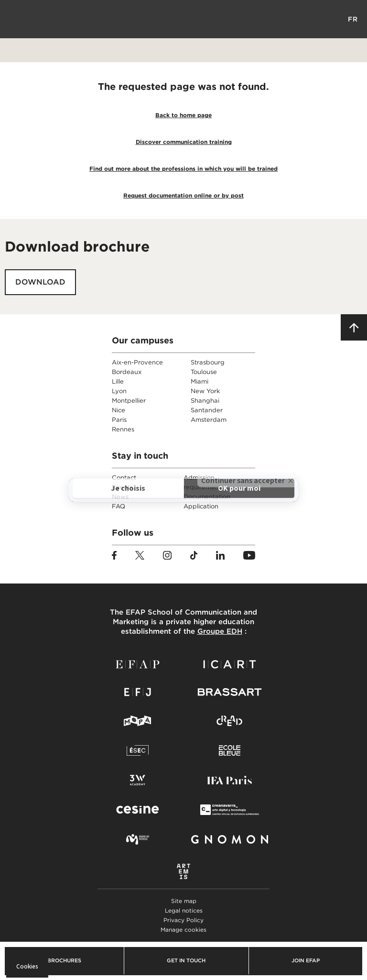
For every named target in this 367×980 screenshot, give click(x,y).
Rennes (123, 429)
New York (205, 391)
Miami (200, 381)
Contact (124, 478)
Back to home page (183, 115)
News (120, 497)
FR (353, 19)
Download (40, 282)
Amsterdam (209, 420)
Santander (207, 410)
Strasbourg (208, 362)
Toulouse (204, 372)
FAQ (119, 506)
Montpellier (129, 401)
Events (122, 487)
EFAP (184, 19)
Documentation (207, 497)
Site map (184, 901)
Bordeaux (127, 372)
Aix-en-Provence (137, 362)
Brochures (64, 960)
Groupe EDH (220, 631)
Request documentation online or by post (183, 195)
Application (201, 506)
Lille (118, 381)
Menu (14, 19)
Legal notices (184, 910)
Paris (119, 420)
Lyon (119, 391)
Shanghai (205, 401)
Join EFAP (306, 960)
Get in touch (186, 960)
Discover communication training (184, 142)
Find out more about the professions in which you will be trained (183, 169)
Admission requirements (204, 482)
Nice (119, 410)
